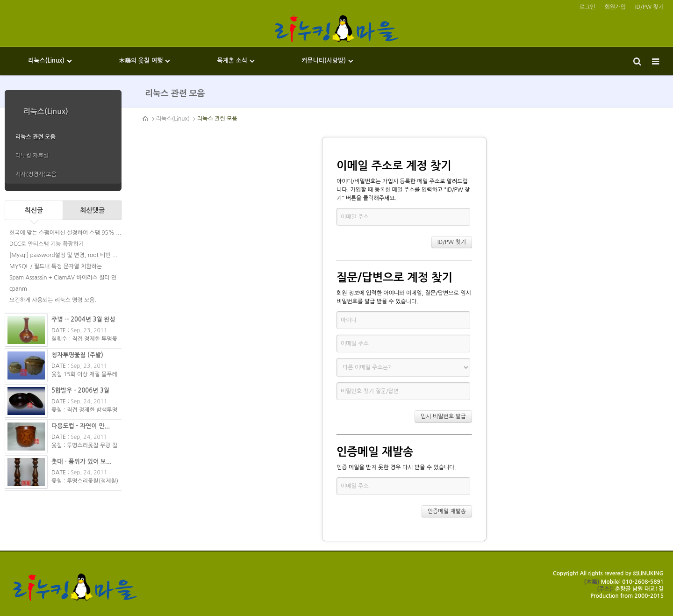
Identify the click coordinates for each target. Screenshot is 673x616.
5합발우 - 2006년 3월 (80, 390)
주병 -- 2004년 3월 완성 (83, 319)
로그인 (587, 7)
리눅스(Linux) (173, 119)
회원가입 (615, 7)
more (63, 188)
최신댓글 (92, 210)
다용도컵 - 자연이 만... (81, 426)
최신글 (34, 210)
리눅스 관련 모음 (217, 119)
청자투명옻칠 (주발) (77, 355)
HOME (146, 119)
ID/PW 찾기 (649, 7)
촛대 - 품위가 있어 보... (82, 462)
